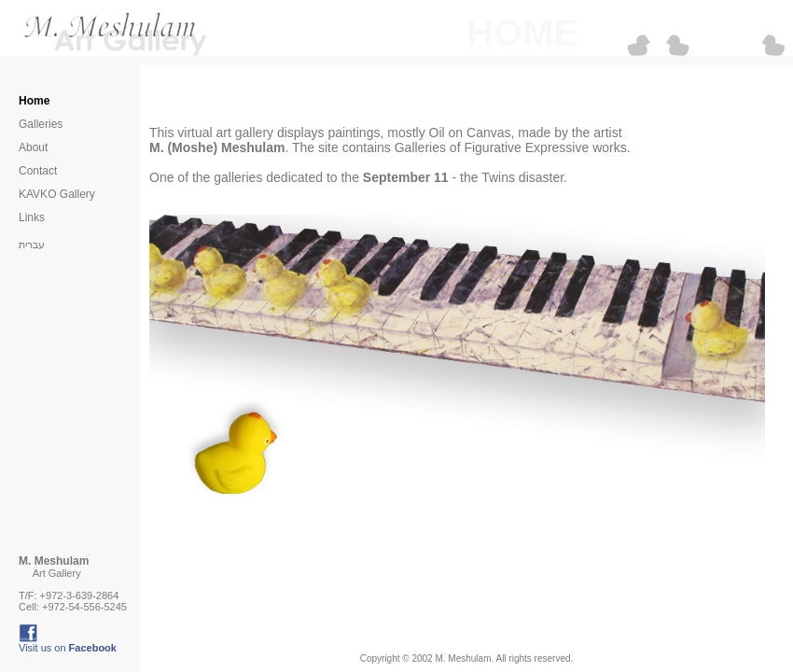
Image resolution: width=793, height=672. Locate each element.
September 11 (406, 177)
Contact (38, 171)
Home (34, 101)
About (33, 147)
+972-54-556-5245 (84, 607)
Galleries (41, 124)
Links (32, 217)
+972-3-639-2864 (80, 595)
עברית (32, 245)
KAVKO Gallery (57, 194)
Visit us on (68, 648)
